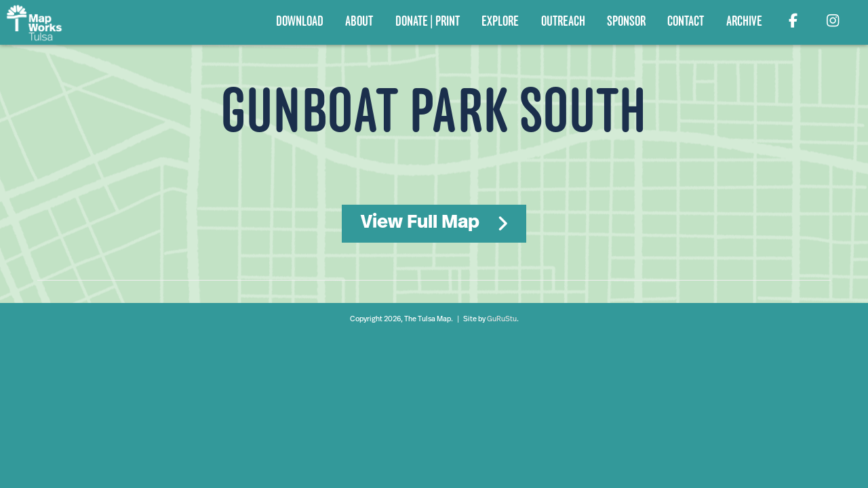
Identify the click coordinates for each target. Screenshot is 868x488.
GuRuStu (502, 320)
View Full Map (420, 223)
